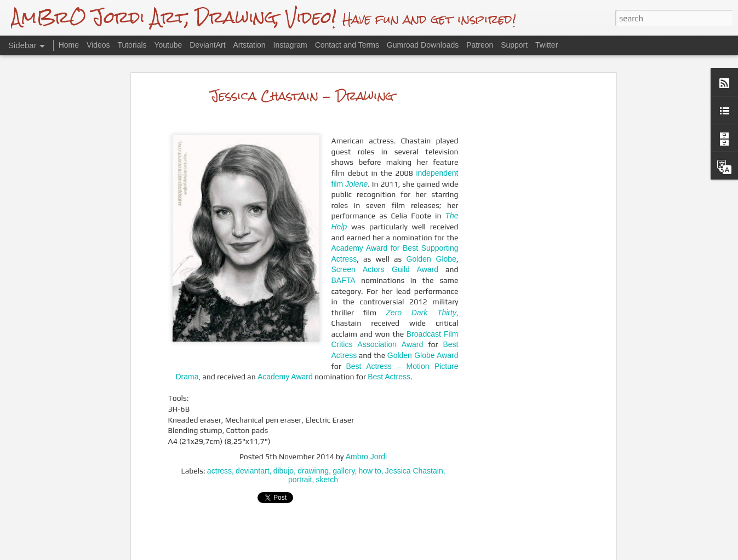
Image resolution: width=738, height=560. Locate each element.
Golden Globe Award (423, 329)
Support (514, 45)
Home (69, 45)
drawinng (313, 444)
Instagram (290, 45)
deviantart (252, 444)
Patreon (480, 45)
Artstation (249, 45)
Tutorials (132, 45)
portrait (300, 453)
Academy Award (285, 350)
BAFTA (344, 254)
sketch (327, 453)
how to (370, 444)
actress (219, 444)
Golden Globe (431, 233)
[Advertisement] (519, 234)
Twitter (547, 45)
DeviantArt (207, 45)
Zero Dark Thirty (421, 286)
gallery (344, 444)
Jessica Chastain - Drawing (302, 69)
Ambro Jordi (366, 430)
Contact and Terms (347, 45)
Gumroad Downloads (423, 45)
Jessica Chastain (414, 444)
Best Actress (389, 350)
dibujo (284, 444)
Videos (98, 45)
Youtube (168, 45)
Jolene (356, 158)
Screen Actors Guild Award (385, 243)
